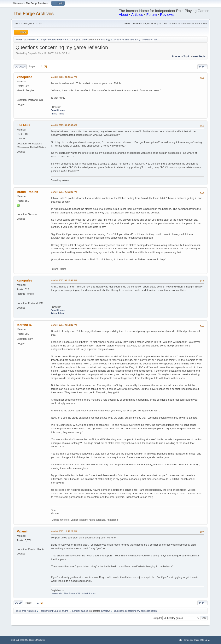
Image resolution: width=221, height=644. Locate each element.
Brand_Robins (27, 192)
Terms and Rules (192, 640)
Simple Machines (37, 640)
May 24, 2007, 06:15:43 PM (64, 280)
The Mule (23, 125)
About (123, 15)
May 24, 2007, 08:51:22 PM (64, 325)
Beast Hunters (58, 110)
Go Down (20, 67)
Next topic (199, 56)
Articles (137, 15)
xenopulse (24, 77)
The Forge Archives (33, 13)
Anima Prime (57, 114)
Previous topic (181, 56)
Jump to (157, 618)
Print (202, 67)
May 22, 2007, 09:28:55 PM (64, 77)
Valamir (22, 531)
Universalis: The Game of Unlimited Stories (73, 594)
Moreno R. (24, 325)
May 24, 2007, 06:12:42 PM (64, 192)
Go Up (18, 603)
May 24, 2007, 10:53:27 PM (64, 531)
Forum (152, 15)
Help (180, 640)
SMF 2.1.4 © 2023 (20, 640)
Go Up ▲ (206, 640)
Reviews (167, 15)
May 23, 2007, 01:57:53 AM (64, 125)
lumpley (105, 40)
